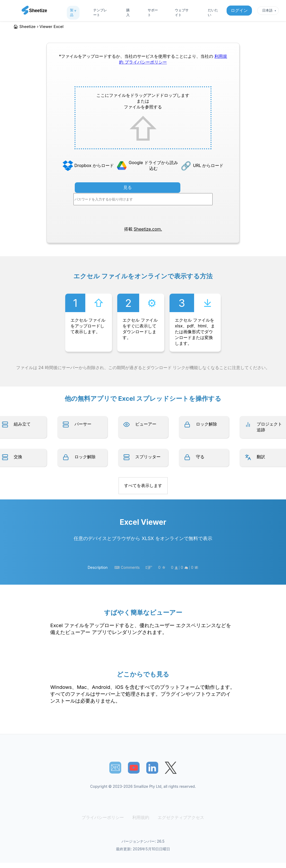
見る (128, 187)
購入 (128, 12)
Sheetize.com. (148, 229)
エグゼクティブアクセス (179, 817)
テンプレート (100, 12)
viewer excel (52, 27)
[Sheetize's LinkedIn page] (152, 768)
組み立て (22, 424)
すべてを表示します (143, 485)
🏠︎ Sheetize (24, 27)
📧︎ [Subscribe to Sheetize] (115, 767)
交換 (18, 457)
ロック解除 (207, 424)
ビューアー (146, 424)
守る (200, 457)
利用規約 (141, 817)
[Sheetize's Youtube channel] (134, 768)
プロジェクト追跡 (269, 427)
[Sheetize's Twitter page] (171, 768)
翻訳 (261, 457)
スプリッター (148, 457)
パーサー (83, 424)
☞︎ (149, 567)
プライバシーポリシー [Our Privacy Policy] (146, 62)
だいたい (213, 12)
